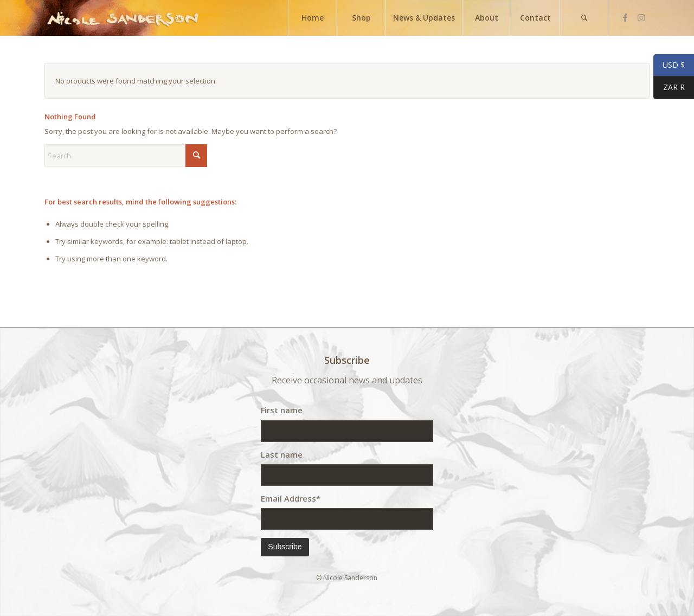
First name (282, 410)
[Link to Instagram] (641, 17)
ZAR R (669, 88)
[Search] (584, 18)
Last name (282, 454)
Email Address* (291, 498)
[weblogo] (123, 18)
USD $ (669, 66)
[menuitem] (312, 18)
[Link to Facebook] (625, 17)
